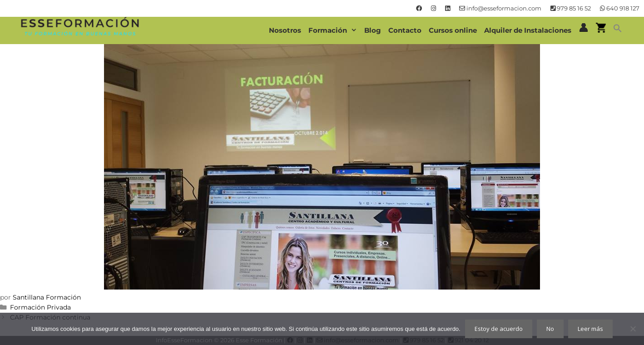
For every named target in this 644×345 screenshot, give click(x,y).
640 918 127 (620, 8)
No (550, 329)
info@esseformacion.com (500, 8)
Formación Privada (40, 307)
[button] (618, 30)
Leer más (590, 329)
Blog (373, 30)
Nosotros (285, 30)
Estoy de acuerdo (499, 329)
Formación (334, 30)
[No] (633, 329)
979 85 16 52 (571, 8)
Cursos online (453, 30)
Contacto (405, 30)
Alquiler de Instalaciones (528, 30)
